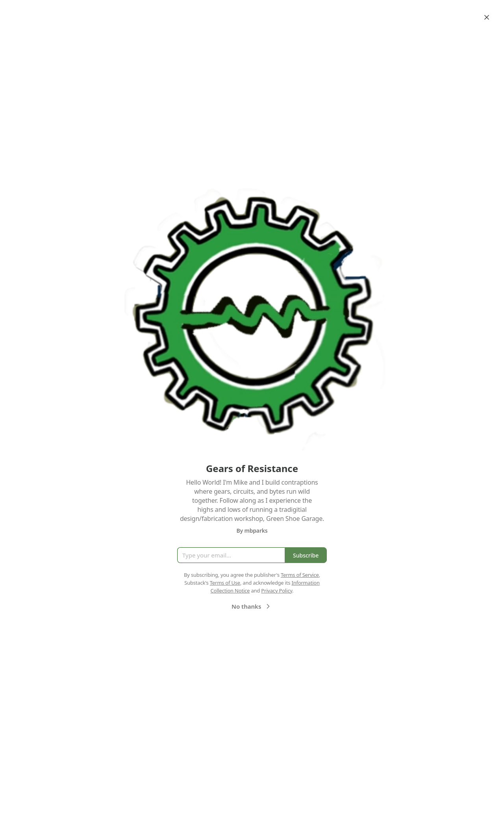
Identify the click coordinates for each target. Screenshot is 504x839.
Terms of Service (300, 575)
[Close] (487, 17)
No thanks (252, 606)
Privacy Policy (277, 591)
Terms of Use (225, 583)
